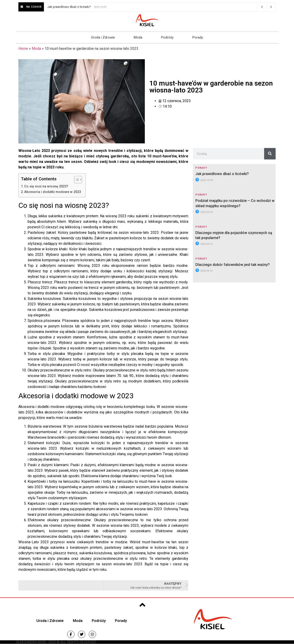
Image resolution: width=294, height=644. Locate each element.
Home (23, 49)
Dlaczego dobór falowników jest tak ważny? (233, 265)
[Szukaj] (270, 154)
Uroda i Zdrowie (103, 37)
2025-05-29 (204, 212)
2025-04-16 (204, 244)
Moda (138, 37)
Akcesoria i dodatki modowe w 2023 (53, 192)
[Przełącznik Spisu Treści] (76, 180)
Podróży (167, 37)
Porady (198, 37)
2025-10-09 (204, 180)
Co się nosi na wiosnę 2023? (46, 186)
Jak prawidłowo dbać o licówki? (69, 7)
